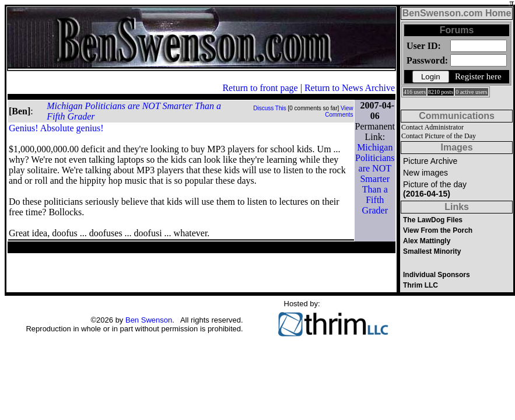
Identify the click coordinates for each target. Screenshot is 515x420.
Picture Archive (430, 161)
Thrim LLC (421, 285)
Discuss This (270, 108)
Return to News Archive (350, 88)
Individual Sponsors (437, 275)
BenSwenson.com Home (457, 13)
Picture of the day (435, 189)
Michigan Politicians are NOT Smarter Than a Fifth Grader (375, 179)
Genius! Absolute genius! (56, 128)
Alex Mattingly (427, 241)
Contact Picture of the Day (439, 136)
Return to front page (260, 88)
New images (425, 173)
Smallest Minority (432, 251)
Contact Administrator (432, 127)
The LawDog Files (433, 220)
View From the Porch (438, 230)
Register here (478, 76)
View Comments (339, 111)
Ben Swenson (149, 320)
